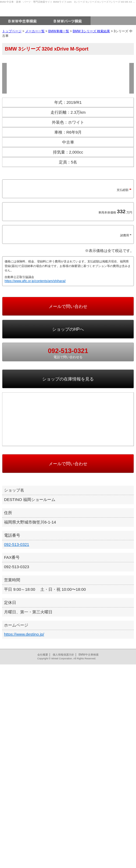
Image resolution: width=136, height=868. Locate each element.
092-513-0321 (17, 748)
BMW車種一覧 (58, 40)
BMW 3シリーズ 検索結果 (91, 40)
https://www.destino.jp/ (24, 838)
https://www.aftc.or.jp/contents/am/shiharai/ (35, 397)
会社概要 (43, 858)
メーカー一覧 (35, 40)
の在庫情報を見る (68, 495)
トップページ (12, 40)
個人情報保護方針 (63, 858)
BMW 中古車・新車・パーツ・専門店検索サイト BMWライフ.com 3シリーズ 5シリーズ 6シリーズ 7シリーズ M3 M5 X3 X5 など (68, 2)
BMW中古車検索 (88, 858)
